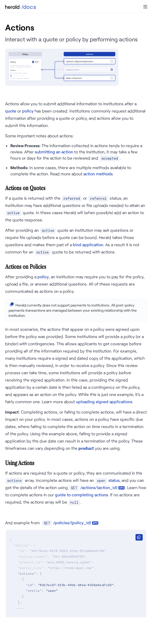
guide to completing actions (81, 495)
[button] (145, 7)
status (114, 480)
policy (28, 111)
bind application (88, 245)
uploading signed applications (104, 402)
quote (11, 111)
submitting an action (54, 152)
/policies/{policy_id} (72, 523)
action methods (98, 174)
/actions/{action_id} (99, 487)
